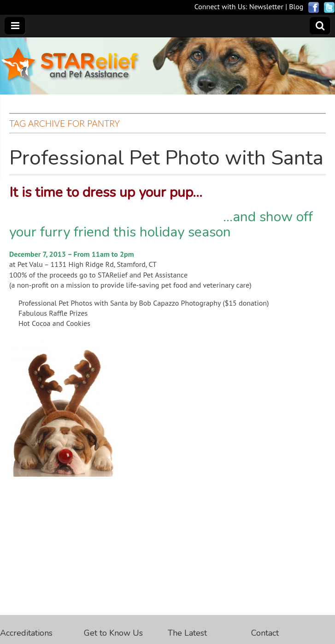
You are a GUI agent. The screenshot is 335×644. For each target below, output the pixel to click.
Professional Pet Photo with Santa (166, 158)
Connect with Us (220, 6)
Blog (296, 6)
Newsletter (266, 6)
